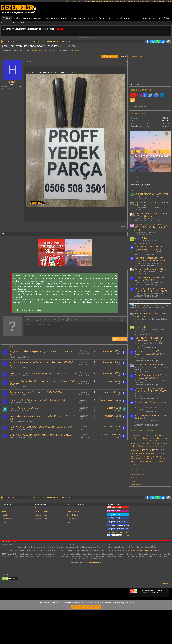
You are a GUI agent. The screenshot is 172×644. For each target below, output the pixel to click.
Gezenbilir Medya (41, 549)
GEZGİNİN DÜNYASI (81, 18)
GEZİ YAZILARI (124, 18)
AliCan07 (13, 411)
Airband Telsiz (141, 238)
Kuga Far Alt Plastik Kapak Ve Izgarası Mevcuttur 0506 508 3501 (150, 248)
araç (162, 435)
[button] (19, 18)
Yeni (15, 18)
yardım (162, 461)
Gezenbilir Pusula (41, 542)
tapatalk (161, 459)
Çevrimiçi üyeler (138, 177)
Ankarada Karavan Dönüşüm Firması (151, 194)
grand (133, 450)
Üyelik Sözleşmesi (73, 545)
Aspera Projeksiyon (136, 484)
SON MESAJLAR (137, 190)
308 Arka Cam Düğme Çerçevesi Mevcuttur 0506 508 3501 (41, 435)
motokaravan (149, 453)
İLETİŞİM (168, 1)
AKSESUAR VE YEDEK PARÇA (146, 254)
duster (164, 444)
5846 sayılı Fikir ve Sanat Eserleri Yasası (139, 584)
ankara (148, 435)
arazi (139, 438)
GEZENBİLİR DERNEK (104, 1)
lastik (133, 453)
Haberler (5, 549)
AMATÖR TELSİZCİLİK (143, 235)
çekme (158, 438)
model (139, 453)
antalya (155, 435)
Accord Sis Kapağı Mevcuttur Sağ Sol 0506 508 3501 (38, 400)
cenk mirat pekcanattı (148, 441)
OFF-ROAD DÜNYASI (56, 18)
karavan (158, 450)
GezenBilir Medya (94, 596)
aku (142, 435)
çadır (152, 438)
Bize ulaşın (165, 617)
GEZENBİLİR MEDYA (119, 1)
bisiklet (145, 438)
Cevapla (123, 226)
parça (155, 456)
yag (151, 461)
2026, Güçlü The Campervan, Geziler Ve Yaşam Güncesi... (151, 215)
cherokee (163, 441)
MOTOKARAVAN (141, 199)
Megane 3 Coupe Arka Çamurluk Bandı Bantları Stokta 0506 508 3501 (151, 290)
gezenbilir (151, 446)
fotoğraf (142, 446)
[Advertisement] (64, 465)
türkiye (139, 461)
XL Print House (135, 478)
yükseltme (135, 464)
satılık (148, 459)
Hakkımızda (6, 542)
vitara (146, 461)
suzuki (154, 459)
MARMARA (139, 210)
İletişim (5, 556)
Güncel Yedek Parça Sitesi (24, 408)
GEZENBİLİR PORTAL (88, 1)
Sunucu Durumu (8, 608)
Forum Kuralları (73, 542)
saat (138, 459)
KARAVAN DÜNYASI (32, 18)
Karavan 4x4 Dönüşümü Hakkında (150, 269)
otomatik (147, 456)
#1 (126, 61)
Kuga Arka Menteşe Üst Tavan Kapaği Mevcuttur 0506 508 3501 (150, 259)
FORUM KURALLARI (157, 1)
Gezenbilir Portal (41, 552)
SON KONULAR (137, 301)
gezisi (164, 446)
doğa (158, 444)
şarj (143, 459)
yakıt (156, 461)
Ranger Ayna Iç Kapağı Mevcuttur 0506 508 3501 (36, 392)
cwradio (166, 126)
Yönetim (5, 545)
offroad (139, 456)
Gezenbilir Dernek (42, 545)
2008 (133, 435)
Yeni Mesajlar (6, 23)
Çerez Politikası (72, 552)
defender (135, 444)
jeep (139, 450)
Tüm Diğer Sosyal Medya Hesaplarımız (121, 566)
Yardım (70, 556)
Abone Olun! (119, 570)
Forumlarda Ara (20, 23)
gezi (158, 446)
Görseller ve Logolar (9, 552)
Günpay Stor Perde (136, 481)
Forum (7, 18)
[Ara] (166, 18)
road (161, 456)
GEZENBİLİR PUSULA (72, 1)
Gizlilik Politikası (73, 549)
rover (133, 459)
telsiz (133, 461)
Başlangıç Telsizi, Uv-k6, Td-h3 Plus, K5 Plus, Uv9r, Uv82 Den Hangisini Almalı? (151, 227)
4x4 (138, 435)
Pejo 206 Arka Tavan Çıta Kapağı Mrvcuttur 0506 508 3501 (41, 427)
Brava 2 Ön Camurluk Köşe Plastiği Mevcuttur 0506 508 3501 (43, 373)
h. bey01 (22, 51)
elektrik (134, 446)
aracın (133, 438)
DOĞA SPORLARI (104, 18)
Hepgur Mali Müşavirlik (137, 474)
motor (159, 453)
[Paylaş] (123, 61)
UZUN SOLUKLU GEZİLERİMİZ (147, 221)
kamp (146, 450)
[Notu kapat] (167, 625)
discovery (144, 444)
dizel (152, 444)
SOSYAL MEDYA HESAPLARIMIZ (139, 1)
